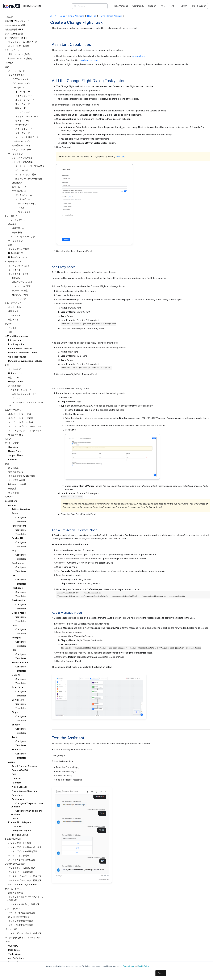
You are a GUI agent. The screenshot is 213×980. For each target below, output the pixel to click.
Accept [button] (161, 973)
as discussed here (89, 60)
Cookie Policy (143, 966)
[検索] (75, 6)
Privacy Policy (129, 966)
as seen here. (139, 56)
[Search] (94, 6)
